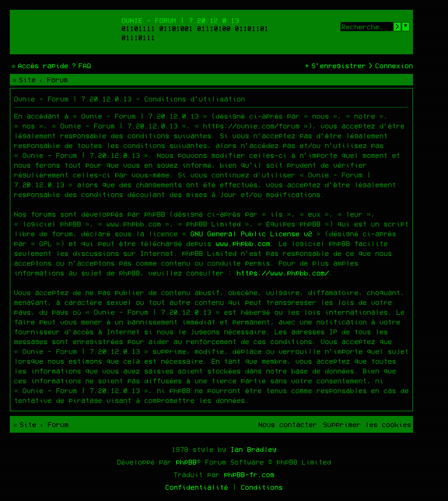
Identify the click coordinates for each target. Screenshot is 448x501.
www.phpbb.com (243, 243)
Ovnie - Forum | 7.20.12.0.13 (180, 20)
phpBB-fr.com (249, 474)
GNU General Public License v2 (251, 234)
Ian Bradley (253, 449)
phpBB (186, 462)
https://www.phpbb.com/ (283, 273)
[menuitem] (80, 65)
